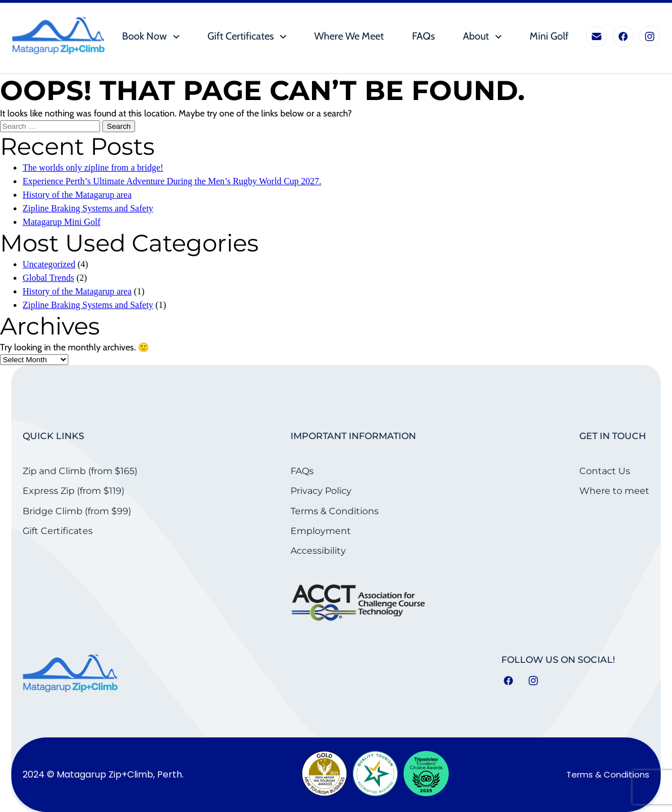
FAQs (423, 36)
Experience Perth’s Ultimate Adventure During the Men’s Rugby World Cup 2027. (172, 181)
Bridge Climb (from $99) (77, 511)
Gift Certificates (240, 36)
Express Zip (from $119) (73, 491)
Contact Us (605, 471)
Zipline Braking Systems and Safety (88, 208)
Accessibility (318, 551)
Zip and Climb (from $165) (80, 471)
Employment (321, 531)
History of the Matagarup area (77, 195)
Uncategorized (49, 264)
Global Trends (48, 278)
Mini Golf (549, 36)
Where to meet (614, 491)
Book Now (144, 36)
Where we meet (349, 36)
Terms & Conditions (335, 511)
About (476, 36)
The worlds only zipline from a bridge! (93, 168)
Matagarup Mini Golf (62, 222)
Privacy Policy (321, 491)
